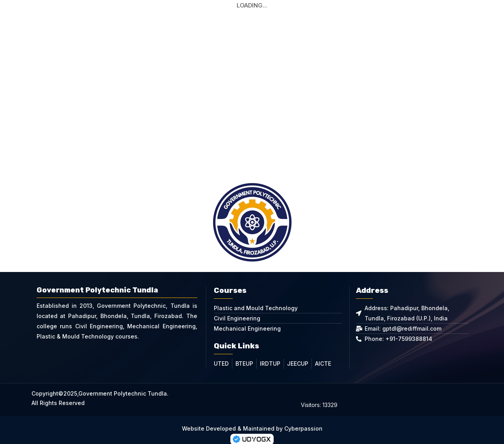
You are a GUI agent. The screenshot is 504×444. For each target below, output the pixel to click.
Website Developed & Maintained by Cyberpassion (252, 418)
